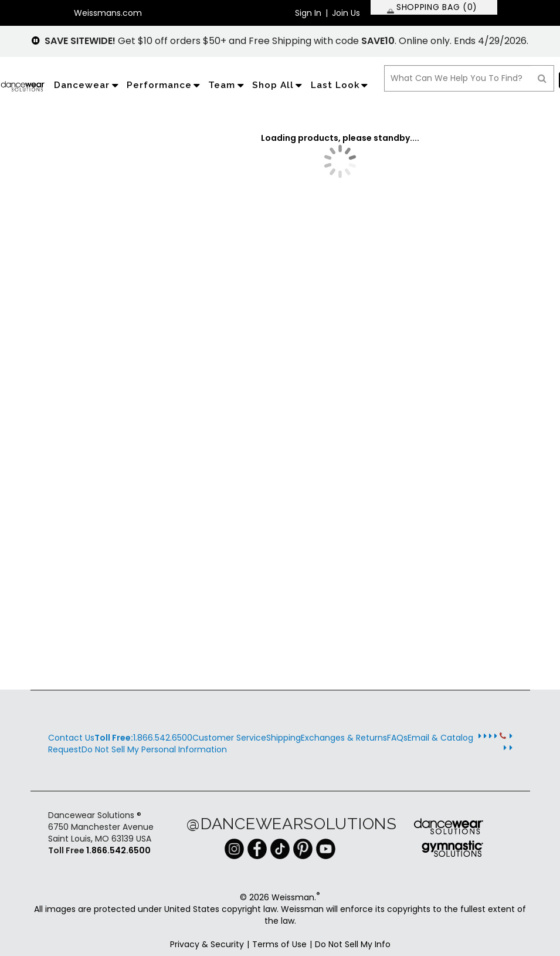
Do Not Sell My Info (353, 944)
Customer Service (229, 738)
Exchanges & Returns (344, 738)
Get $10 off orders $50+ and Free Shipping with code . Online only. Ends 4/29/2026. (286, 41)
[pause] (36, 41)
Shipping (284, 738)
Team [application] (227, 85)
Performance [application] (165, 85)
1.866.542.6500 (143, 738)
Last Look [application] (341, 85)
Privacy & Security (207, 944)
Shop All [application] (279, 85)
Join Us (346, 13)
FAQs (397, 738)
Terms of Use (279, 944)
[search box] (458, 78)
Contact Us (71, 738)
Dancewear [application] (87, 85)
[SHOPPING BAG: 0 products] (434, 7)
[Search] (542, 78)
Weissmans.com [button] (108, 13)
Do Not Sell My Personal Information (154, 749)
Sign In (308, 13)
